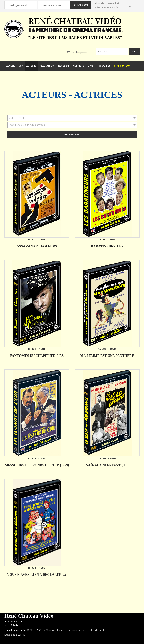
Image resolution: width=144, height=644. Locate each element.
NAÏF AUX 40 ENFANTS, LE (107, 465)
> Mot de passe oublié (107, 3)
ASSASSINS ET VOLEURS (37, 246)
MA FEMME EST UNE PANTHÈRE (107, 356)
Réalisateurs (47, 66)
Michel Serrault (16, 118)
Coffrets (79, 66)
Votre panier (77, 52)
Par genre (64, 66)
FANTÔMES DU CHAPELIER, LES (37, 356)
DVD (21, 66)
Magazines (104, 66)
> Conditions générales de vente (87, 630)
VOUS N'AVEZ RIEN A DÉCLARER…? (37, 575)
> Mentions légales (55, 630)
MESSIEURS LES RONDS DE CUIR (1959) (37, 465)
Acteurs (31, 66)
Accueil (11, 66)
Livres (91, 66)
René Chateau (122, 66)
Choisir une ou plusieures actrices (27, 125)
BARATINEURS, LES (107, 246)
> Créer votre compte (107, 7)
